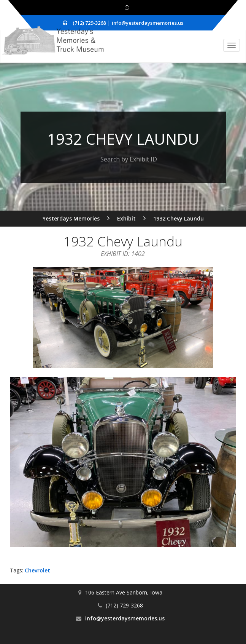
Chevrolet (37, 570)
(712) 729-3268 (89, 23)
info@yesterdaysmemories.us (148, 23)
